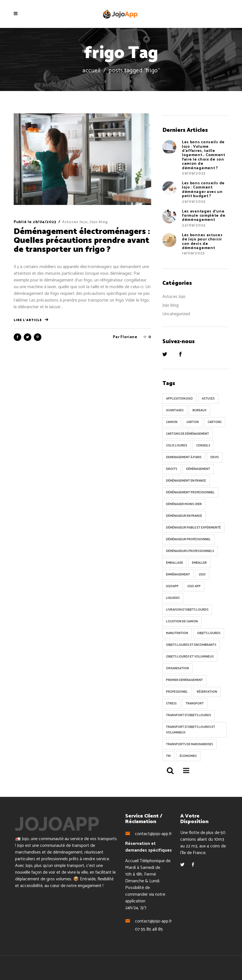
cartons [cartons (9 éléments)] (215, 422)
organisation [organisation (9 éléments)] (177, 668)
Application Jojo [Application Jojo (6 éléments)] (179, 399)
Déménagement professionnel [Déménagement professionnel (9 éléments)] (190, 493)
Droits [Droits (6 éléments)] (172, 469)
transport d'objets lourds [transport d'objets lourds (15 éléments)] (188, 715)
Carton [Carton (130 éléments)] (193, 422)
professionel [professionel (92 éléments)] (177, 692)
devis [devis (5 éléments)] (215, 457)
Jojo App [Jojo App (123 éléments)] (194, 586)
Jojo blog (99, 222)
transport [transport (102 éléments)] (195, 704)
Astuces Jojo (75, 222)
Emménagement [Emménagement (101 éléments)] (178, 575)
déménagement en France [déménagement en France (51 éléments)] (186, 481)
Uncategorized (176, 314)
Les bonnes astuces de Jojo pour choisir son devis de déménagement (202, 242)
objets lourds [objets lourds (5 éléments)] (209, 633)
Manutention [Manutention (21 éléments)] (177, 633)
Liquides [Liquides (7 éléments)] (173, 598)
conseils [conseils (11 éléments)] (203, 446)
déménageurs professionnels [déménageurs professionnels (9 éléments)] (190, 551)
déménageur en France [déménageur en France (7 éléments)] (184, 516)
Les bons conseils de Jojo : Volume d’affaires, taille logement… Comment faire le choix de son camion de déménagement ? (204, 155)
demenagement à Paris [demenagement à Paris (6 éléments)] (184, 457)
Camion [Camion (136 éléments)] (172, 422)
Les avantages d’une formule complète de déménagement (204, 216)
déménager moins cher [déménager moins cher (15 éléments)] (184, 504)
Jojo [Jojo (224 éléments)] (202, 575)
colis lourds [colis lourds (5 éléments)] (177, 446)
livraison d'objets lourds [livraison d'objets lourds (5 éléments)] (187, 610)
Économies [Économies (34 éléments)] (188, 756)
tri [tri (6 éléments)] (168, 756)
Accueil (92, 71)
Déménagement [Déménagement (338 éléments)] (198, 469)
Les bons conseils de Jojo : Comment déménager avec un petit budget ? (203, 190)
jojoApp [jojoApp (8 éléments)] (172, 586)
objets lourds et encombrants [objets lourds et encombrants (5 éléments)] (191, 645)
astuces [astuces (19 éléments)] (208, 399)
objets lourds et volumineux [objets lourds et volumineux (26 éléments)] (190, 657)
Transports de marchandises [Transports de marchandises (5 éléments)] (189, 744)
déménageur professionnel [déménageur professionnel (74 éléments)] (188, 539)
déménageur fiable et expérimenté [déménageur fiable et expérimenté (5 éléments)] (193, 528)
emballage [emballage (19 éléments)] (175, 563)
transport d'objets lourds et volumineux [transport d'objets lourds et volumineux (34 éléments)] (191, 730)
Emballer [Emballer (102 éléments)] (199, 563)
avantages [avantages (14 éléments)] (175, 410)
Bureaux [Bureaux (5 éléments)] (200, 410)
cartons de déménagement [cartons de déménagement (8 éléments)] (188, 434)
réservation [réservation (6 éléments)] (207, 692)
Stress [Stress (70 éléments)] (171, 704)
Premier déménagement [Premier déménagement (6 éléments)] (184, 680)
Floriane (129, 337)
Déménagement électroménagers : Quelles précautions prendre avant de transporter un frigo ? (82, 241)
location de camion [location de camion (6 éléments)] (182, 622)
